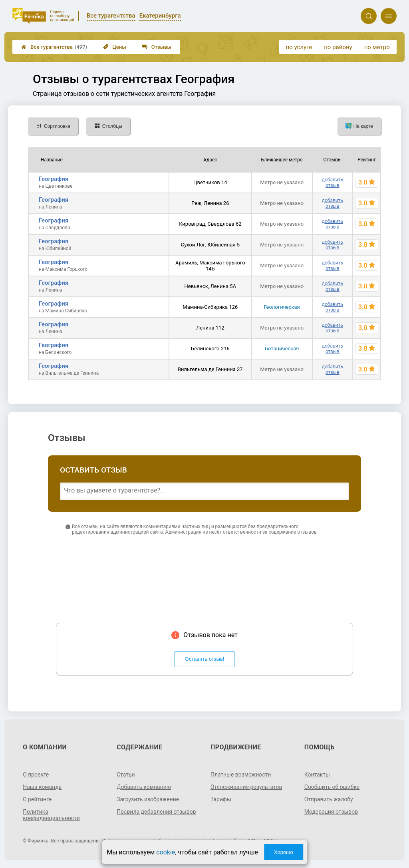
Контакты (317, 775)
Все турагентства (54, 47)
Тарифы (221, 799)
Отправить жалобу (329, 799)
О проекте (36, 775)
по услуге (299, 47)
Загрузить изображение (148, 799)
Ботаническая (282, 349)
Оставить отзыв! (205, 659)
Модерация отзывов (331, 812)
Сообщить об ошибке (332, 787)
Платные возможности (241, 775)
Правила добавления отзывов (157, 812)
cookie (166, 852)
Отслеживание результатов (247, 787)
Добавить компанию (144, 787)
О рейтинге (37, 799)
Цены (115, 47)
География (54, 179)
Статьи (126, 775)
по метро (377, 47)
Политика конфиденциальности (52, 815)
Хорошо (284, 852)
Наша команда (42, 787)
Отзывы (157, 47)
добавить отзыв (333, 183)
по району (338, 47)
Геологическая (282, 307)
